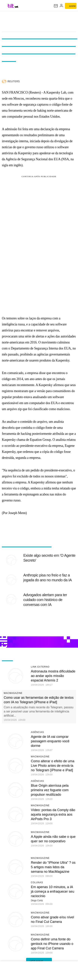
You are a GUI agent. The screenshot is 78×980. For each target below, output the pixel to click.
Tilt (39, 19)
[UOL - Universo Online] (17, 7)
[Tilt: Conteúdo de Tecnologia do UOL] (11, 6)
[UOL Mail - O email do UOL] (56, 6)
